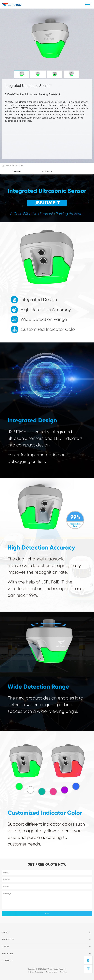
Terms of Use (51, 972)
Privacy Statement (36, 972)
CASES (46, 947)
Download (47, 171)
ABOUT (46, 933)
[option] (47, 39)
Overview (17, 171)
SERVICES (46, 954)
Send (47, 914)
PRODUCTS (46, 940)
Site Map (63, 972)
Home (7, 166)
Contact (46, 961)
